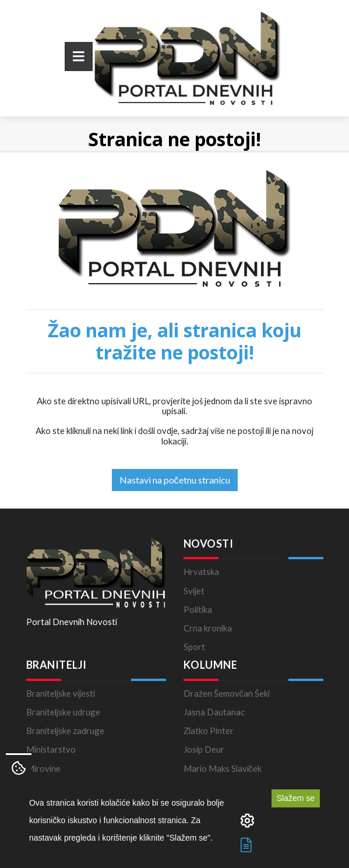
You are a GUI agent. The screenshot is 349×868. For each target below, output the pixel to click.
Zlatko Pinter (209, 731)
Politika (198, 609)
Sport (194, 647)
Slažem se (296, 798)
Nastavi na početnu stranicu (175, 480)
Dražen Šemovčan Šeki (227, 693)
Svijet (194, 591)
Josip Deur (204, 749)
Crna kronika (208, 628)
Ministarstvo (51, 749)
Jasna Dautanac (214, 712)
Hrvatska (201, 571)
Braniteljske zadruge (65, 731)
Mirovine (43, 768)
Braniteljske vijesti (61, 693)
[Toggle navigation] (79, 57)
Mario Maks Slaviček (223, 768)
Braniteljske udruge (63, 712)
